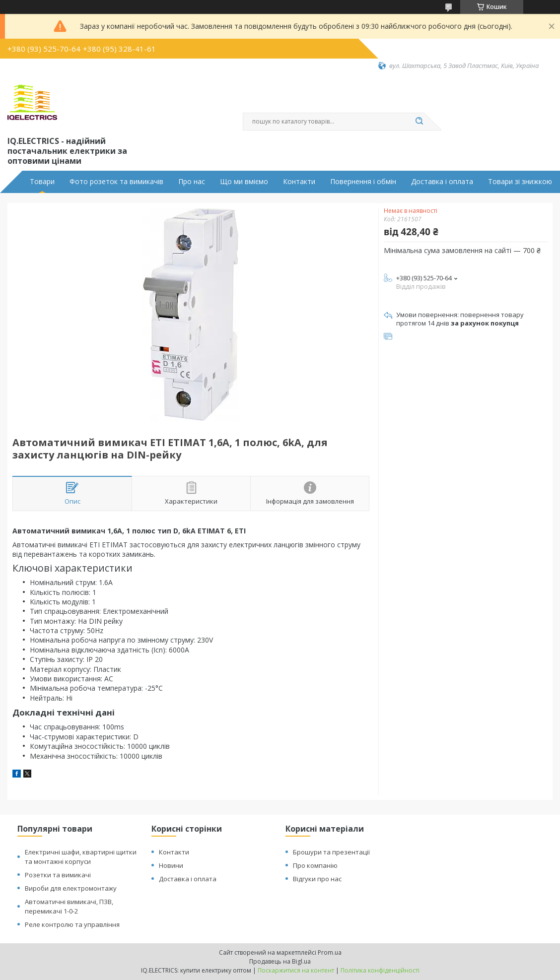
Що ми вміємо (244, 182)
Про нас (192, 182)
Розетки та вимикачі (58, 875)
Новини (171, 865)
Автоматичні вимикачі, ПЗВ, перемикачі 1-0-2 (69, 906)
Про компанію (315, 865)
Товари (42, 182)
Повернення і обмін (363, 182)
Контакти (299, 182)
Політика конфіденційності (380, 970)
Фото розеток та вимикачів (116, 182)
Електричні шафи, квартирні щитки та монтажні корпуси (81, 857)
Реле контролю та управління (72, 924)
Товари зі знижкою (520, 182)
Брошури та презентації (331, 852)
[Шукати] (419, 122)
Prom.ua (330, 952)
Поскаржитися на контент (296, 970)
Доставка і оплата (442, 182)
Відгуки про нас (317, 879)
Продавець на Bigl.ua (280, 961)
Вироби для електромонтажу (71, 888)
